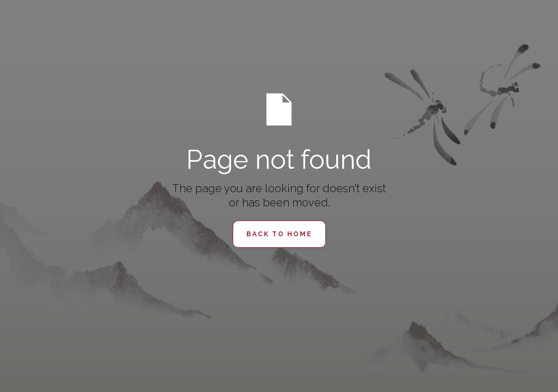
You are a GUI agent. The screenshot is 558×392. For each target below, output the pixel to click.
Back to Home (279, 234)
